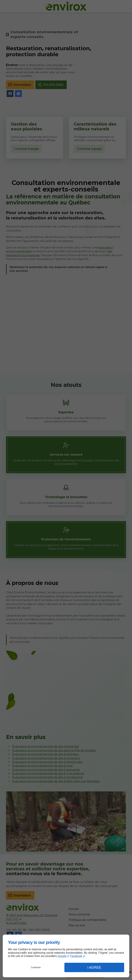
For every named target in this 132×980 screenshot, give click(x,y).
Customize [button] (36, 967)
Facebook (76, 956)
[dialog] (66, 956)
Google (62, 956)
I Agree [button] (94, 967)
